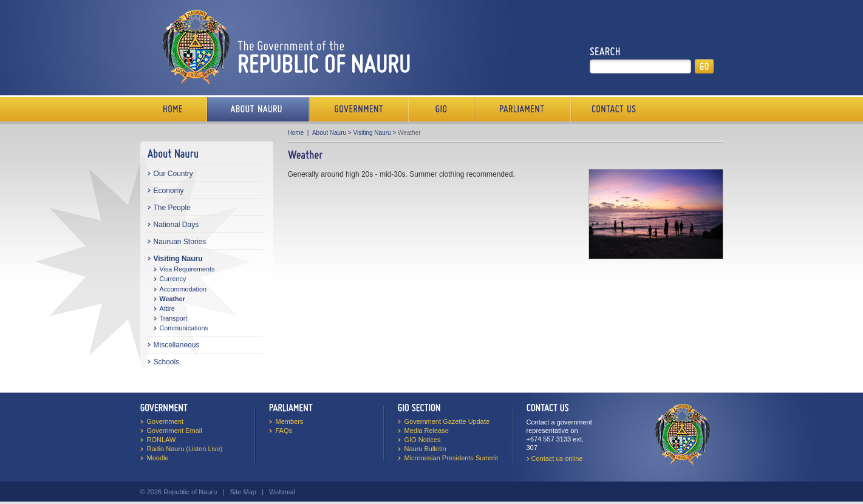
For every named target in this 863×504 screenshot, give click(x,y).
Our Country (173, 174)
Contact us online (557, 458)
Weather (172, 299)
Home (174, 109)
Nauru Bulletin (425, 449)
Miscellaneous (177, 345)
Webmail (282, 492)
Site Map (243, 492)
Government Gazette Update (447, 421)
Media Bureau (442, 109)
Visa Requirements (187, 269)
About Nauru (329, 133)
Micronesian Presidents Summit (452, 458)
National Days (176, 225)
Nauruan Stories (180, 242)
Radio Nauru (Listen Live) (185, 449)
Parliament (523, 109)
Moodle (158, 458)
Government (359, 109)
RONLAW (162, 440)
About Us (258, 109)
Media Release (427, 431)
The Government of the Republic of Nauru (284, 46)
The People (172, 208)
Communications (184, 328)
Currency (173, 279)
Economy (169, 191)
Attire (167, 308)
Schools (167, 362)
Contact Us (611, 109)
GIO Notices (423, 440)
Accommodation (183, 289)
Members (290, 421)
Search (605, 52)
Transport (174, 318)
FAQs (284, 431)
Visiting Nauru (178, 259)
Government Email (175, 431)
